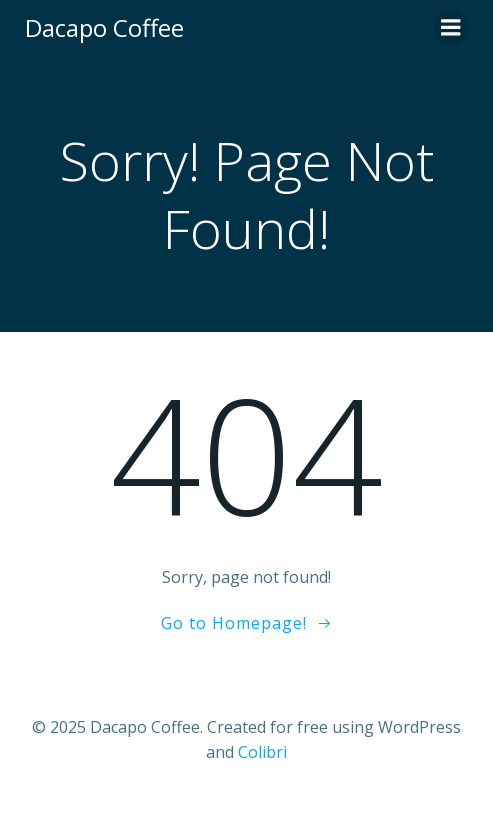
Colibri (262, 752)
